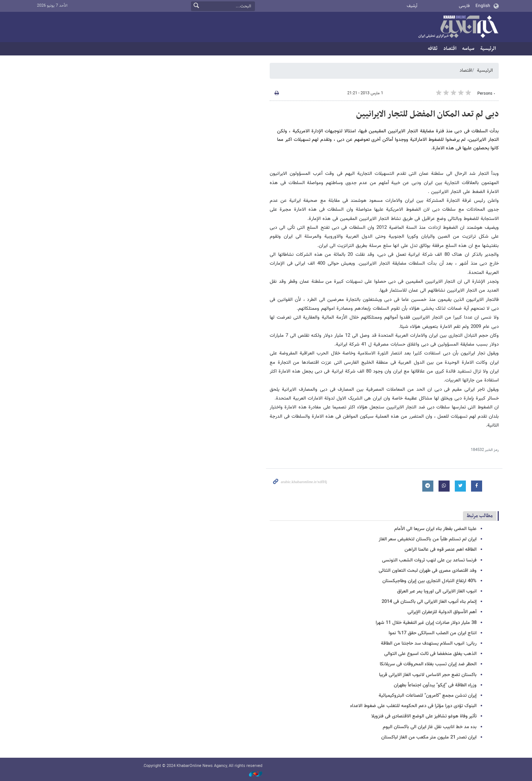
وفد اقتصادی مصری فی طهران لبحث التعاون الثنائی (428, 571)
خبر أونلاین (458, 27)
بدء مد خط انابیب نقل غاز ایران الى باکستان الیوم (430, 727)
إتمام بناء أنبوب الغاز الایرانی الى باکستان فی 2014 (429, 602)
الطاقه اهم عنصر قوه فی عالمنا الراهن (441, 550)
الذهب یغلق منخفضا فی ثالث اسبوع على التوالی (430, 654)
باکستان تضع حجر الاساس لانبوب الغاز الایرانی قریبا (428, 675)
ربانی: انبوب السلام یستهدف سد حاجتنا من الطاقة (429, 644)
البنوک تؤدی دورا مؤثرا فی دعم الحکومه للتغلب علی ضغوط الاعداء (413, 706)
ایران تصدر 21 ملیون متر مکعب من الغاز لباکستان (429, 737)
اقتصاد (450, 49)
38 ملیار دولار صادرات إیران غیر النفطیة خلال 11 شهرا (426, 623)
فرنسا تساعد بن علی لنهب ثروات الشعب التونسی (429, 560)
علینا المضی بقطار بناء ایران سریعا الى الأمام (435, 529)
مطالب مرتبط (480, 516)
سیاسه (468, 49)
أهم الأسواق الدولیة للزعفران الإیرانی (442, 612)
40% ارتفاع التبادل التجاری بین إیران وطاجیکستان (429, 581)
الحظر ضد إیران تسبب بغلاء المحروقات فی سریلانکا (428, 664)
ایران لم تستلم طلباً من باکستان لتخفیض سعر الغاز (428, 539)
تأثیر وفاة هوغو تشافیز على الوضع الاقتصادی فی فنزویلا (424, 716)
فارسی (464, 6)
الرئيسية (488, 49)
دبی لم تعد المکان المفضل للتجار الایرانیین (427, 114)
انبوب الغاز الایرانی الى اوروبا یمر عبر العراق (437, 591)
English (483, 6)
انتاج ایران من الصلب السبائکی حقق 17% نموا (433, 633)
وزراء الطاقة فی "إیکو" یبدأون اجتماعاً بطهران (435, 685)
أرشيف (412, 6)
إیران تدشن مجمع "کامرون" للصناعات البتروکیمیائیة (428, 696)
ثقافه (433, 49)
